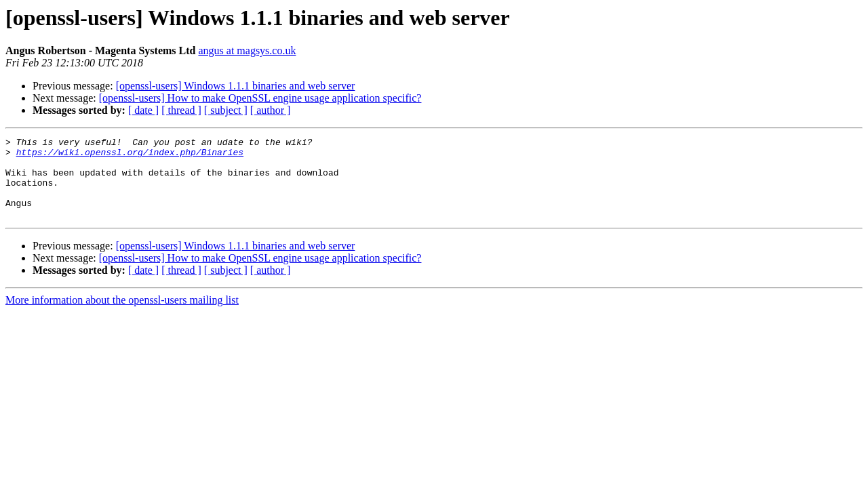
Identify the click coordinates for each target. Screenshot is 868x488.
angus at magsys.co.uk (247, 50)
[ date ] (143, 110)
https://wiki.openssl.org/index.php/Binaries (130, 156)
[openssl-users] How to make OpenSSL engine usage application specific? (260, 98)
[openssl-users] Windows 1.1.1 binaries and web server (236, 86)
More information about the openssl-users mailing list (122, 316)
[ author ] (271, 110)
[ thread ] (181, 110)
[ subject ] (226, 110)
